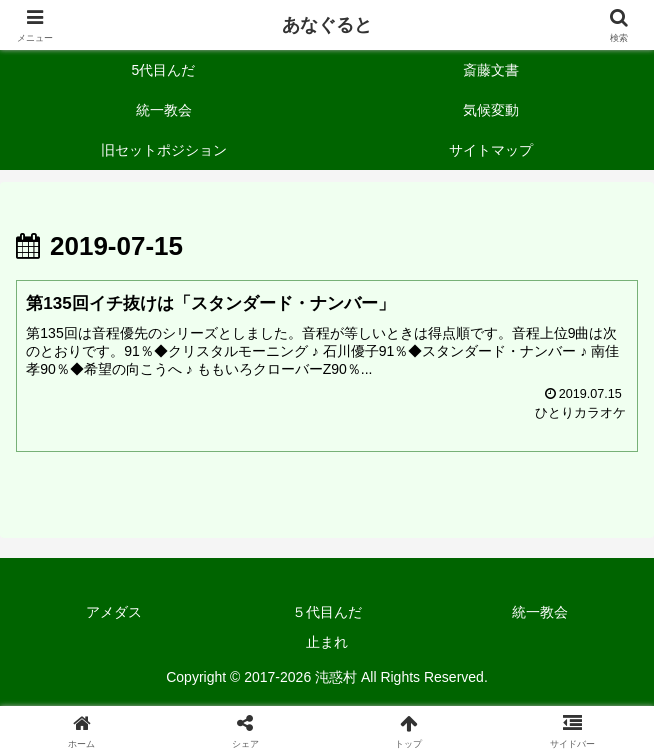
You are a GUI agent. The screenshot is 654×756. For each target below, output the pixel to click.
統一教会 (540, 612)
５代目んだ (327, 612)
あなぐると (327, 25)
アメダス (114, 612)
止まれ (327, 642)
